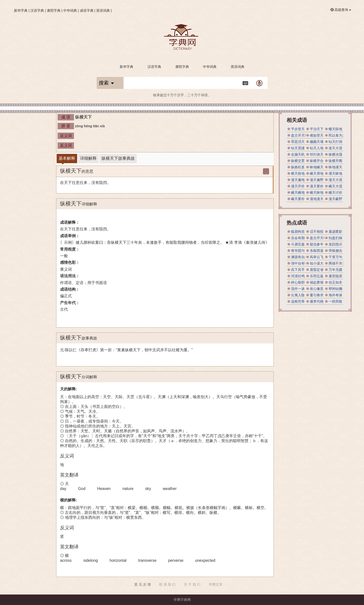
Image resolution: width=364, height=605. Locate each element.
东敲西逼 (317, 251)
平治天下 (317, 129)
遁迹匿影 (335, 232)
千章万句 (335, 257)
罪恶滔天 (298, 142)
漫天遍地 (298, 180)
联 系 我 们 (167, 584)
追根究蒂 (298, 301)
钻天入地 (317, 148)
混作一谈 (298, 289)
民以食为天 (337, 135)
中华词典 (70, 11)
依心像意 (317, 289)
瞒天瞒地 (298, 192)
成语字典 (87, 11)
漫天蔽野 (335, 199)
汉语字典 (37, 11)
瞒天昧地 (317, 192)
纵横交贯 (298, 161)
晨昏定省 (317, 270)
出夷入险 (298, 295)
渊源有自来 (300, 257)
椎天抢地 (298, 173)
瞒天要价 (298, 199)
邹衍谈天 (317, 154)
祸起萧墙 (317, 282)
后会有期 (298, 238)
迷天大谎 (335, 148)
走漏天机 (298, 154)
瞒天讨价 (335, 192)
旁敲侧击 (335, 251)
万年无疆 (335, 270)
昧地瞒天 (317, 167)
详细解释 (88, 158)
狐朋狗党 (298, 232)
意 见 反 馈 (143, 584)
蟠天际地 (335, 129)
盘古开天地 (300, 135)
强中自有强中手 (303, 263)
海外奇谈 (335, 295)
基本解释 (67, 158)
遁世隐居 (335, 276)
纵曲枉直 (298, 167)
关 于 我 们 (192, 584)
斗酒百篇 (298, 244)
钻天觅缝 (298, 148)
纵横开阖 (335, 161)
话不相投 (317, 232)
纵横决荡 (335, 154)
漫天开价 (298, 186)
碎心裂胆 (298, 282)
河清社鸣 (298, 276)
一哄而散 (335, 301)
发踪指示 (335, 244)
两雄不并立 (337, 263)
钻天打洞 (335, 142)
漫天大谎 (335, 180)
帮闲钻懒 (335, 289)
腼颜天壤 (317, 142)
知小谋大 (317, 263)
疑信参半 (317, 244)
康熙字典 (54, 11)
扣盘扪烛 (335, 238)
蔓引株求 (317, 295)
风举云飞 (317, 257)
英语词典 (103, 11)
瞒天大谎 (335, 186)
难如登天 (317, 135)
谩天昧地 (335, 173)
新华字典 (21, 11)
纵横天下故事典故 (118, 158)
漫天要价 (317, 186)
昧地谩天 (335, 167)
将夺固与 (298, 251)
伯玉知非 (335, 282)
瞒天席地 (317, 173)
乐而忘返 (317, 276)
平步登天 (298, 129)
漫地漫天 (317, 199)
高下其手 (298, 270)
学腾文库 (216, 584)
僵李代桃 (317, 301)
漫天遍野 (317, 180)
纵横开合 (317, 161)
